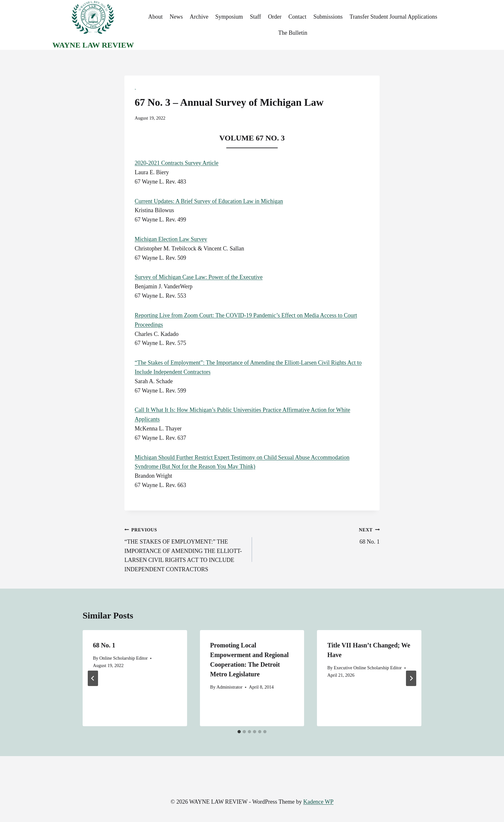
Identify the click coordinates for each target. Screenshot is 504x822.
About (155, 17)
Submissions (328, 17)
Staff (255, 17)
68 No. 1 (319, 535)
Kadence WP (318, 802)
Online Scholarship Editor (123, 658)
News (176, 17)
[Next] (411, 678)
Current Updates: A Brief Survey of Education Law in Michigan (209, 201)
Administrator (230, 687)
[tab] (239, 732)
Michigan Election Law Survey (171, 239)
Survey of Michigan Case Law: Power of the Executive (199, 277)
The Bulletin (292, 33)
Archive (199, 17)
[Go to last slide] (93, 678)
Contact (297, 17)
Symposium (229, 17)
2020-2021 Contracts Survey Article (176, 163)
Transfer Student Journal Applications (394, 17)
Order (275, 17)
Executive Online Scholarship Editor (368, 668)
